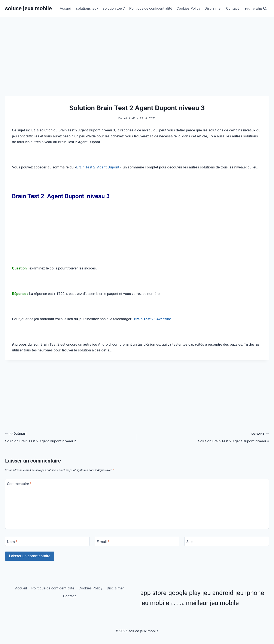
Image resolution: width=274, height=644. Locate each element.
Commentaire (19, 484)
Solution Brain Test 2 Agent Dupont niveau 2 (69, 437)
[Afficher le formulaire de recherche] (256, 9)
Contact (232, 8)
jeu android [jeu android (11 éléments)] (218, 593)
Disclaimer (213, 8)
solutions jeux (87, 8)
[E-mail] (137, 541)
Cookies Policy (188, 8)
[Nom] (47, 541)
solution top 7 (114, 8)
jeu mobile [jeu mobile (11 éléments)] (155, 603)
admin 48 (130, 118)
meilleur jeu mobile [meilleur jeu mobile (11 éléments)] (212, 603)
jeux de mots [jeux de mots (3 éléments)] (178, 604)
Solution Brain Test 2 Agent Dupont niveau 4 (205, 437)
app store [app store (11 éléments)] (153, 593)
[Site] (227, 541)
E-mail (103, 542)
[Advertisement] (137, 64)
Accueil (66, 8)
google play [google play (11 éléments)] (185, 593)
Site (190, 542)
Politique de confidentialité (151, 8)
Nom (12, 542)
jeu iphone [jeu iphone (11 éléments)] (250, 593)
